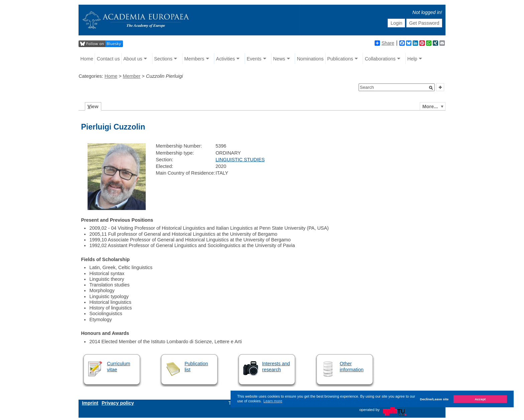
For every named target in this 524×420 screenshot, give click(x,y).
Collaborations (380, 59)
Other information (352, 366)
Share (384, 43)
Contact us (108, 59)
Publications (340, 59)
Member (132, 76)
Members (194, 59)
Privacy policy (118, 403)
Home (87, 59)
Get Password (424, 23)
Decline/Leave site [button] (434, 399)
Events (254, 59)
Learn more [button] (273, 401)
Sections (163, 59)
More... (430, 107)
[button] (431, 88)
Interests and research (276, 366)
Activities (225, 59)
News (279, 59)
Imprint (90, 403)
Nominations (310, 59)
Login (397, 23)
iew (93, 107)
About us (133, 59)
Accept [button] (480, 399)
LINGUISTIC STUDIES (240, 160)
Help (412, 59)
